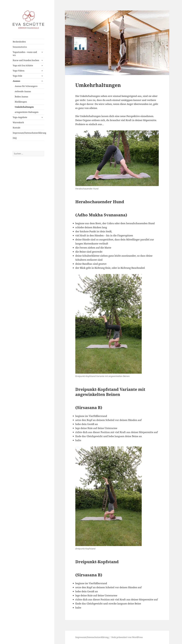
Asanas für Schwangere (26, 86)
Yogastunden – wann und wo (25, 54)
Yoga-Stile (18, 76)
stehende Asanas (23, 91)
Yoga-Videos (19, 71)
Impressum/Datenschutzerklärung (28, 133)
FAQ (15, 138)
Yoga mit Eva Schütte (23, 65)
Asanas (16, 81)
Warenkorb (18, 122)
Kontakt (17, 128)
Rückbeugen (21, 102)
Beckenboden (19, 42)
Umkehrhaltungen (24, 107)
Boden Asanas (21, 97)
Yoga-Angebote (20, 117)
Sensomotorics (20, 47)
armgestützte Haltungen (27, 112)
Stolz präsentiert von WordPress (127, 637)
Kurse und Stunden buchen (26, 60)
